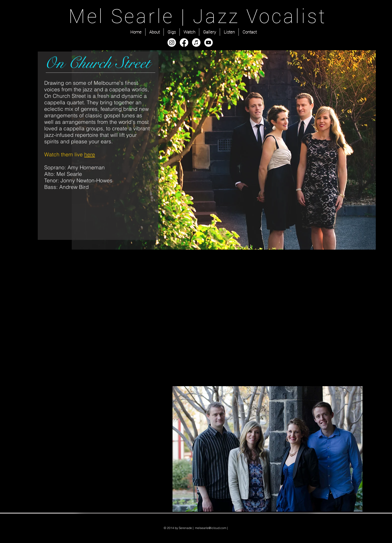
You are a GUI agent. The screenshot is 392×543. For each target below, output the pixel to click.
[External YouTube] (267, 311)
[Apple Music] (196, 43)
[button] (267, 449)
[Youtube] (208, 43)
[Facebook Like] (147, 235)
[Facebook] (184, 43)
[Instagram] (172, 43)
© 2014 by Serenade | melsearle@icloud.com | (196, 528)
